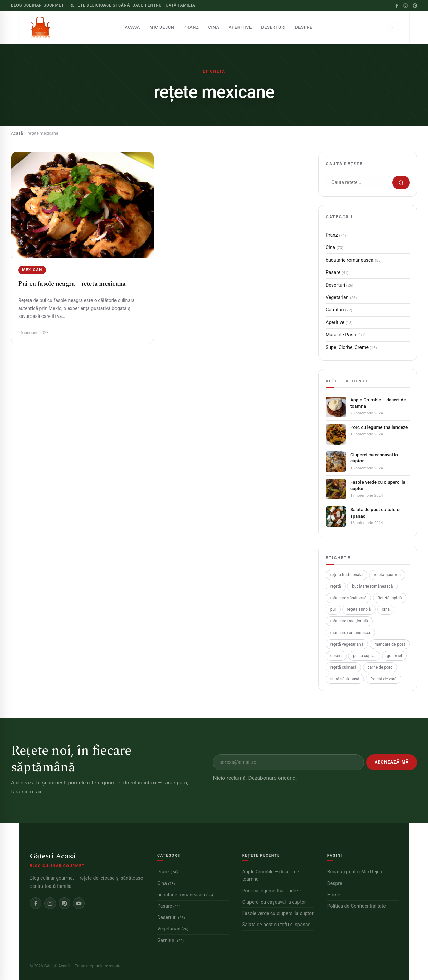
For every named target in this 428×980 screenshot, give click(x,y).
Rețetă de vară (383, 679)
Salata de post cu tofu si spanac (375, 512)
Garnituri (339, 310)
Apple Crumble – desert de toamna (378, 403)
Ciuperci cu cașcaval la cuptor (374, 458)
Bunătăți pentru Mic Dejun (355, 872)
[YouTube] (79, 903)
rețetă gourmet (387, 575)
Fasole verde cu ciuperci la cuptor (378, 485)
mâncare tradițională (349, 621)
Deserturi (273, 27)
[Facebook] (397, 6)
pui (333, 609)
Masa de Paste (346, 335)
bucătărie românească (372, 586)
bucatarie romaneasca (354, 260)
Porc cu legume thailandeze (379, 427)
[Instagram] (406, 6)
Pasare (337, 272)
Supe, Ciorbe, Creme (351, 347)
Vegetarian (341, 297)
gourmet (395, 656)
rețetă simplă (359, 609)
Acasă (132, 27)
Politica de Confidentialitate (357, 906)
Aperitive (240, 27)
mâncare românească (350, 633)
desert (336, 656)
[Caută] (392, 27)
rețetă (336, 586)
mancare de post (390, 644)
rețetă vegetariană (347, 644)
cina (386, 609)
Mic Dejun (162, 27)
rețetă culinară (343, 667)
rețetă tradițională (346, 575)
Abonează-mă (392, 762)
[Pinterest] (415, 6)
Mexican (32, 270)
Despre (304, 27)
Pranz (191, 27)
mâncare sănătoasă (348, 598)
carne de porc (380, 667)
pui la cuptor (364, 656)
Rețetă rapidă (390, 598)
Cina (214, 27)
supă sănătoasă (345, 679)
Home (334, 895)
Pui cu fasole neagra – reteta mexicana (72, 284)
